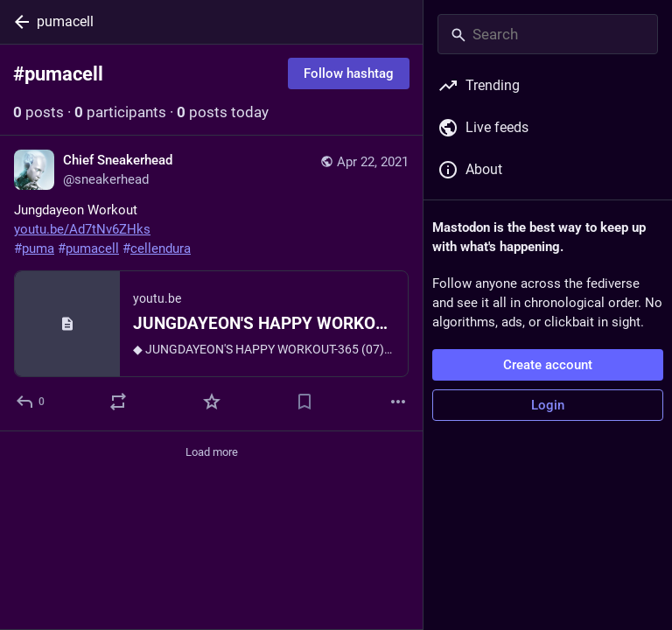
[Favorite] (212, 402)
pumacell (65, 21)
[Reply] (31, 402)
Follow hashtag (349, 73)
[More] (398, 402)
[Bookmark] (304, 402)
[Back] (18, 22)
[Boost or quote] (118, 402)
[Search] (548, 34)
